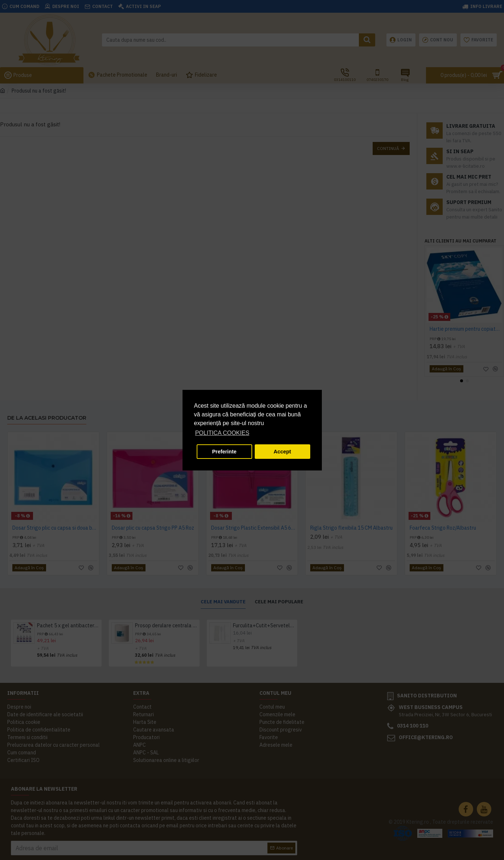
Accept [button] (282, 452)
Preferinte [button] (224, 452)
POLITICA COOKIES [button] (222, 433)
